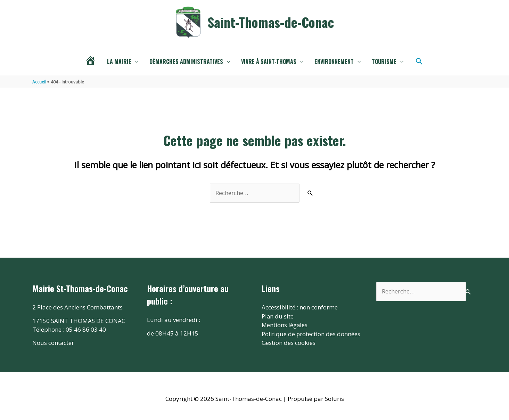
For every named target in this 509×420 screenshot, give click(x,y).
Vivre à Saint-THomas (269, 62)
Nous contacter (53, 343)
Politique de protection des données (311, 334)
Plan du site (278, 316)
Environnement (334, 62)
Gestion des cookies (289, 343)
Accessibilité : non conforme (300, 307)
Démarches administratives (186, 62)
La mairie (119, 62)
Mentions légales (285, 325)
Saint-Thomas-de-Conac (271, 22)
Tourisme (384, 62)
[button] (419, 62)
